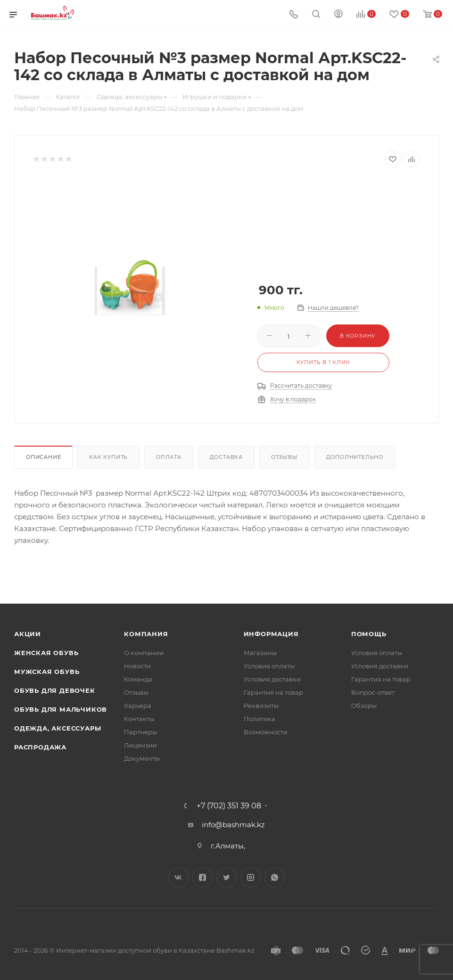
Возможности (266, 732)
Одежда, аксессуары (58, 728)
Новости (137, 666)
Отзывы (284, 457)
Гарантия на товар (273, 692)
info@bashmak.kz (233, 825)
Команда (138, 679)
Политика (259, 719)
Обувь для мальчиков (61, 709)
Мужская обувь (47, 672)
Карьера (138, 706)
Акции (28, 634)
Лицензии (140, 745)
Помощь (369, 634)
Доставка (226, 457)
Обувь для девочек (55, 690)
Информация (271, 634)
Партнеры (140, 732)
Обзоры (364, 706)
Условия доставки (272, 679)
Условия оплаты (269, 666)
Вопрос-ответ (373, 692)
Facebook (202, 877)
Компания (146, 634)
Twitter (226, 877)
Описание (43, 457)
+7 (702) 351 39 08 (229, 806)
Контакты (139, 719)
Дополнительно (355, 457)
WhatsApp (275, 877)
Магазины (260, 653)
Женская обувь (46, 653)
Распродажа (40, 747)
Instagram (251, 877)
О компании (144, 653)
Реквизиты (261, 706)
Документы (142, 758)
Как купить (108, 457)
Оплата (169, 457)
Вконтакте (178, 877)
